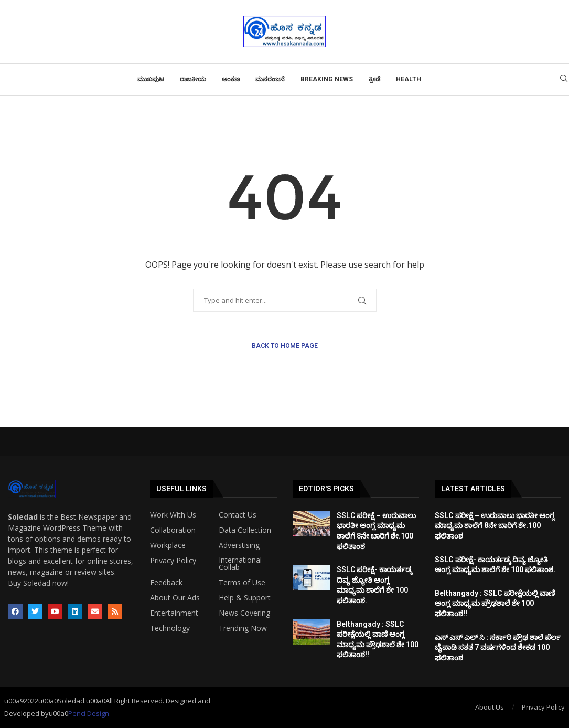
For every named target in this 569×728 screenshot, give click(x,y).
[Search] (564, 80)
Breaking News (327, 79)
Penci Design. (89, 713)
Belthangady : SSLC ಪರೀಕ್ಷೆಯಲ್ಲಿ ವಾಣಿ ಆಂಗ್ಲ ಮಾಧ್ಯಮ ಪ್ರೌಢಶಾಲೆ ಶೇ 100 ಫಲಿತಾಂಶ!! (495, 603)
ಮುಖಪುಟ (151, 79)
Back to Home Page (285, 346)
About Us (490, 707)
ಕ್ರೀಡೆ (374, 79)
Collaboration (173, 530)
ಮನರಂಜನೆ (270, 79)
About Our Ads (175, 598)
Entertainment (174, 613)
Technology (170, 628)
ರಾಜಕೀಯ (193, 79)
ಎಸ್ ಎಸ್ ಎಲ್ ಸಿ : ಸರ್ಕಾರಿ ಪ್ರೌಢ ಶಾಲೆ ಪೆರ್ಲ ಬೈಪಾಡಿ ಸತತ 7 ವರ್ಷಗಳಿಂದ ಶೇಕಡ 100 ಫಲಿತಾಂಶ (498, 647)
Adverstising (239, 545)
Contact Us (238, 515)
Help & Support (245, 598)
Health (409, 79)
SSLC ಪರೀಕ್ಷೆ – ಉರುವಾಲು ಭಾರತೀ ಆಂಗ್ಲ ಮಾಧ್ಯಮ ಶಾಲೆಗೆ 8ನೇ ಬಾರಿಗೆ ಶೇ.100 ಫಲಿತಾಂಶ (495, 526)
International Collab (240, 564)
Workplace (168, 545)
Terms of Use (242, 583)
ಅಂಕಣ (231, 79)
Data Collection (245, 530)
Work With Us (173, 515)
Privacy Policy (173, 561)
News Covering (244, 613)
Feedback (166, 583)
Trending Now (243, 628)
